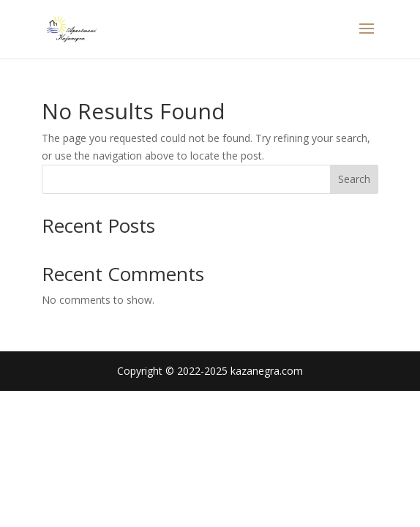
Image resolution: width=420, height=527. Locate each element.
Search (354, 179)
